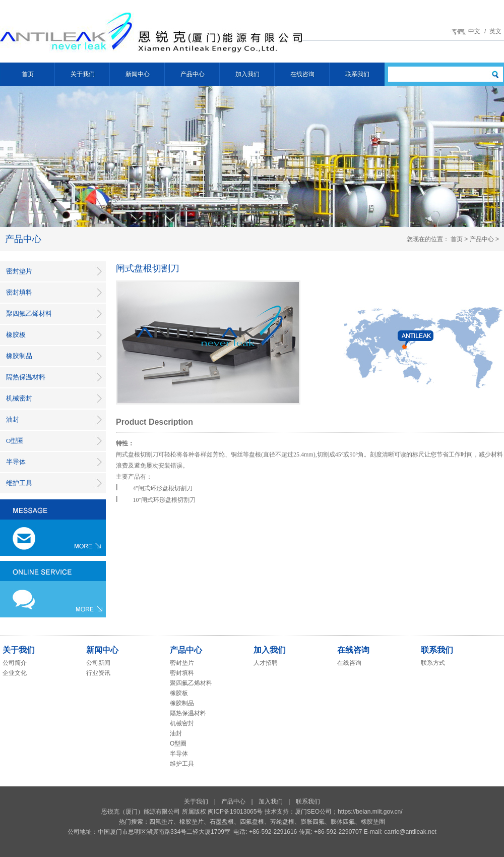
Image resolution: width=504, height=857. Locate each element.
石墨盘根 (222, 822)
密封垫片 (19, 271)
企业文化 (15, 673)
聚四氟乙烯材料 (29, 313)
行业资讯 (98, 673)
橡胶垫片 (192, 822)
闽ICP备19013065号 (235, 812)
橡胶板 (16, 335)
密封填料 (19, 292)
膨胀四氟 (312, 822)
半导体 (16, 462)
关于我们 (83, 74)
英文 (495, 31)
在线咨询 (302, 74)
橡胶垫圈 (373, 822)
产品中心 (193, 74)
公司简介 (15, 663)
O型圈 (15, 441)
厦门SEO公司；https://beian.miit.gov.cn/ (349, 812)
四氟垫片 (161, 822)
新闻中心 (138, 74)
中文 (474, 31)
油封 (13, 419)
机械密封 (19, 398)
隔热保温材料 (26, 377)
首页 (28, 74)
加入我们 (247, 74)
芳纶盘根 (282, 822)
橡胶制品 (19, 356)
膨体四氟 (343, 822)
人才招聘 (266, 663)
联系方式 (433, 663)
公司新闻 (98, 663)
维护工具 (19, 483)
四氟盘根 (252, 822)
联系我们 (357, 74)
